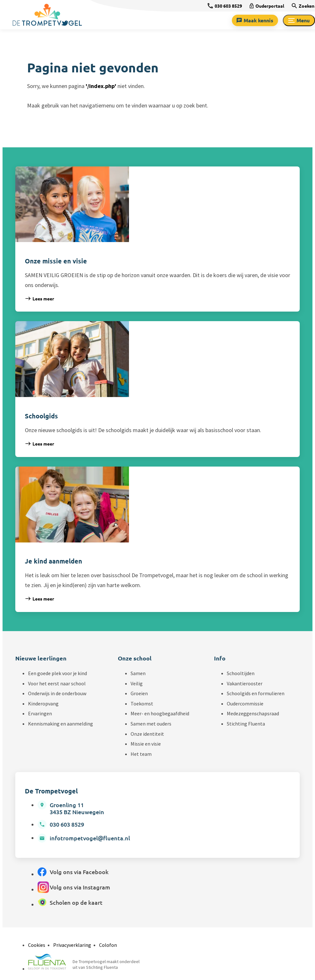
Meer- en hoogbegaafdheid (160, 713)
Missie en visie (146, 744)
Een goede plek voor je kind (57, 673)
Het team (141, 754)
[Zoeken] (303, 6)
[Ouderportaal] (267, 6)
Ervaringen (40, 713)
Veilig (137, 683)
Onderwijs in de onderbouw (57, 693)
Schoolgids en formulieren (256, 693)
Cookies (37, 945)
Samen (138, 673)
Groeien (139, 693)
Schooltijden (241, 673)
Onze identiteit (147, 734)
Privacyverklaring (72, 945)
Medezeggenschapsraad (253, 713)
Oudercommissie (245, 704)
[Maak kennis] (255, 20)
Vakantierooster (245, 683)
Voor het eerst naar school (57, 683)
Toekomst (142, 704)
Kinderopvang (43, 704)
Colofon (108, 945)
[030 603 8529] (225, 6)
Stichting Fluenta (246, 724)
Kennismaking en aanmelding (61, 724)
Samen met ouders (151, 724)
